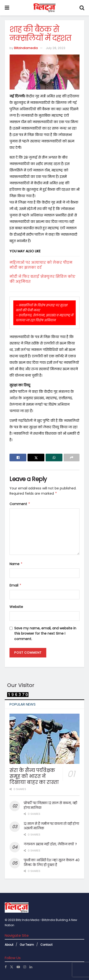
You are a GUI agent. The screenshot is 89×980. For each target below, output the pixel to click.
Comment (20, 504)
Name (16, 564)
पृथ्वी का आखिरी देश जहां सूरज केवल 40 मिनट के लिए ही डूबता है (52, 862)
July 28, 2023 (56, 48)
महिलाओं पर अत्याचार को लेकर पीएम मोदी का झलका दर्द (41, 265)
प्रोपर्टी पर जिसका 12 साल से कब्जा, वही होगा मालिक (50, 805)
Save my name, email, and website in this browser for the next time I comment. (45, 634)
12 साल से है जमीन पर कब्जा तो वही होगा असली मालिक (51, 826)
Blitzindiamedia (26, 48)
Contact (46, 945)
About (9, 945)
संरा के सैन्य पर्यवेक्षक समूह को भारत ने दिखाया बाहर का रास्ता (34, 776)
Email (16, 585)
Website (16, 607)
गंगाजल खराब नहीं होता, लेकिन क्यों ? (50, 844)
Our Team (27, 945)
